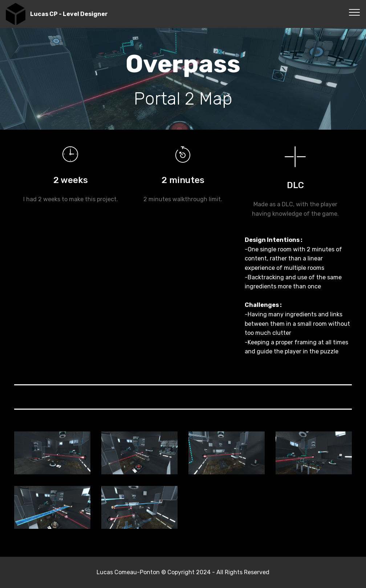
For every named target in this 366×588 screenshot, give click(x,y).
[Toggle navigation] (355, 12)
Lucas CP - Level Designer (69, 14)
